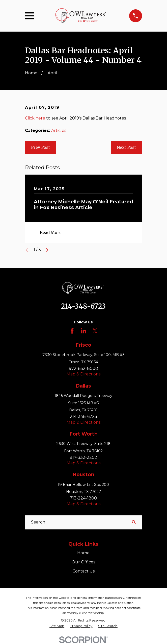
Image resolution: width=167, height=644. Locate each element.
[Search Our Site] (134, 522)
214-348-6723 (83, 306)
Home (83, 553)
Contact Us (83, 571)
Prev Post (40, 147)
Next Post (126, 147)
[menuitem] (57, 626)
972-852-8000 (83, 368)
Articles (59, 130)
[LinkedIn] (83, 331)
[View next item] (47, 250)
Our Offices (83, 562)
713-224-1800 (83, 498)
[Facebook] (72, 331)
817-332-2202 (83, 457)
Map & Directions (83, 374)
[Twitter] (95, 331)
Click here (35, 118)
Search (38, 522)
